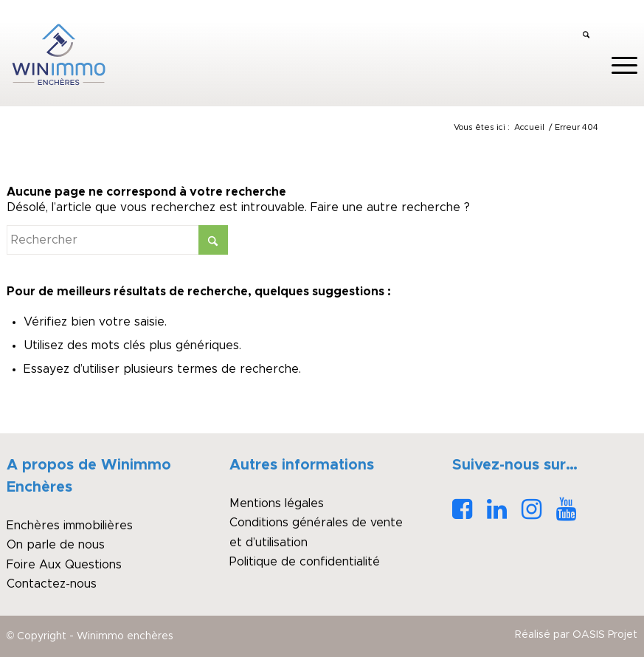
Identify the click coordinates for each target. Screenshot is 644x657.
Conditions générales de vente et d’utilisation (316, 532)
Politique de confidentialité (305, 562)
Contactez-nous (52, 584)
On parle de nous (56, 545)
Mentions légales (277, 503)
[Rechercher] (586, 36)
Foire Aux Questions (64, 565)
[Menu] (617, 66)
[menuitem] (586, 36)
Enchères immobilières (70, 526)
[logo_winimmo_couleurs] (59, 55)
